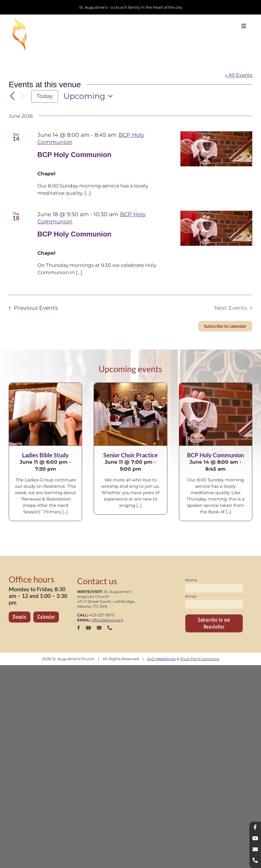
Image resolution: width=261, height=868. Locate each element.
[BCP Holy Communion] (216, 414)
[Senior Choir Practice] (130, 414)
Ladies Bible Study (45, 455)
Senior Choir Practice (130, 455)
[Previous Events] (12, 96)
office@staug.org (107, 620)
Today (45, 96)
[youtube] (88, 628)
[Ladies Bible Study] (45, 414)
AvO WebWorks (161, 659)
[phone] (110, 628)
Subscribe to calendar (225, 326)
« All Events (239, 75)
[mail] (99, 628)
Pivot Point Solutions (200, 659)
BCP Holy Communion (75, 155)
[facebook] (79, 628)
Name (191, 580)
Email (191, 596)
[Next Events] (22, 96)
